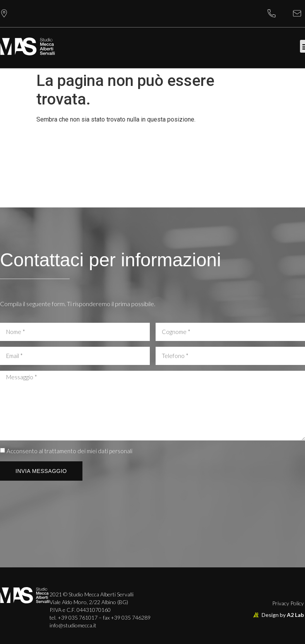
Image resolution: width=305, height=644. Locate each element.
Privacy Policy (288, 603)
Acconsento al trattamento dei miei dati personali (69, 451)
